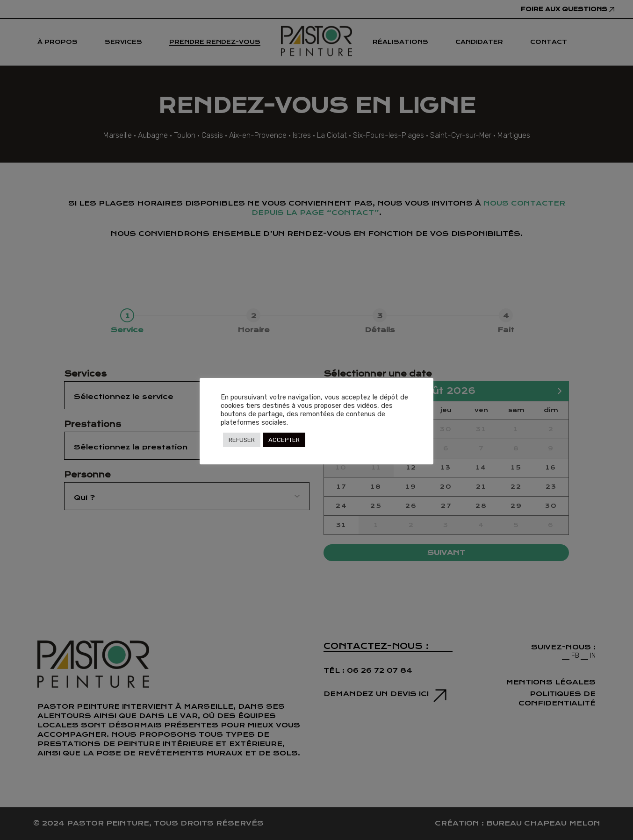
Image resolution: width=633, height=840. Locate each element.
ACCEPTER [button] (284, 440)
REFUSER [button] (242, 440)
